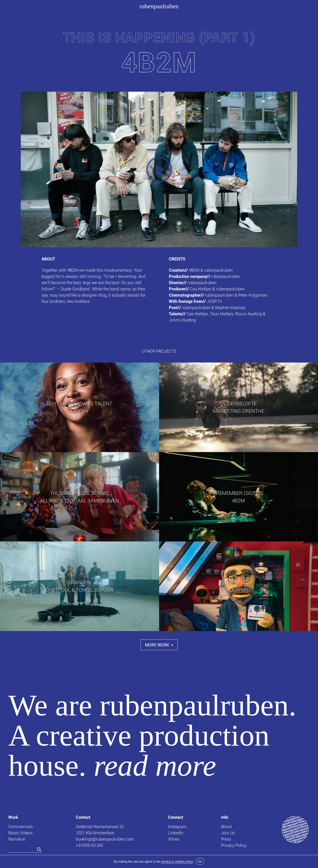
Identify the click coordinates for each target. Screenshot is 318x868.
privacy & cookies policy (177, 862)
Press (226, 839)
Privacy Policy (234, 845)
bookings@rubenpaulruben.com (105, 839)
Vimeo (174, 839)
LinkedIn (176, 833)
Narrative (17, 839)
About (226, 826)
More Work (159, 645)
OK (200, 862)
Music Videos (20, 833)
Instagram (177, 826)
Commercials (21, 826)
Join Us (228, 833)
